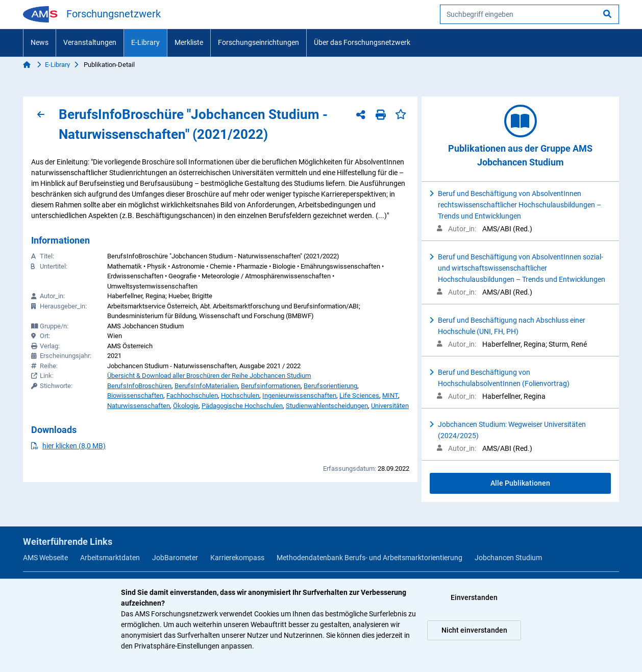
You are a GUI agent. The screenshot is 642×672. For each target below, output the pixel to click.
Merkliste (189, 42)
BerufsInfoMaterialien (206, 386)
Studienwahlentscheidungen (327, 406)
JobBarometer (175, 558)
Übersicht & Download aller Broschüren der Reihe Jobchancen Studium (209, 376)
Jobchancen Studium (508, 558)
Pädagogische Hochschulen (242, 406)
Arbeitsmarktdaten (110, 558)
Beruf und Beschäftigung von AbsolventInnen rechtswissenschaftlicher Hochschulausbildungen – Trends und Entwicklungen (520, 205)
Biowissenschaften (135, 395)
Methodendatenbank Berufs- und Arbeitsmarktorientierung (369, 558)
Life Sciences (359, 395)
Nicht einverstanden (474, 630)
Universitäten (390, 406)
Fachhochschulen (192, 395)
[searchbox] (529, 14)
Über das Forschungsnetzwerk (362, 42)
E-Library (145, 42)
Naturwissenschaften (139, 406)
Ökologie (186, 406)
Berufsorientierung (330, 386)
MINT (390, 395)
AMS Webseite (45, 558)
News (40, 42)
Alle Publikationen (520, 483)
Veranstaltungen (90, 42)
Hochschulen (240, 395)
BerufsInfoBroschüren (139, 386)
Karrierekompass (237, 558)
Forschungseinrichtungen (258, 42)
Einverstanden (474, 597)
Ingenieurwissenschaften (299, 395)
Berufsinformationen (271, 386)
